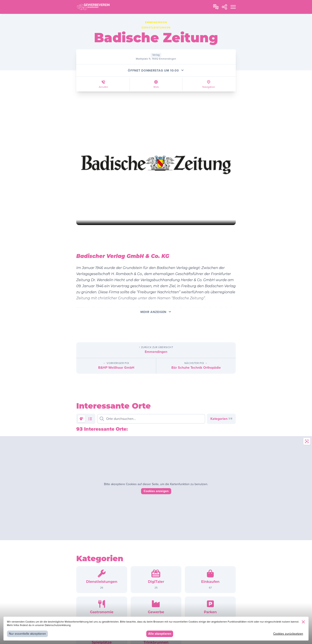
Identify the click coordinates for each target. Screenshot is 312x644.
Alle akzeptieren (160, 634)
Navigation (209, 87)
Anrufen (103, 87)
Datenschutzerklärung (58, 625)
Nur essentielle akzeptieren (27, 634)
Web (156, 87)
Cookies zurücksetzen (288, 634)
